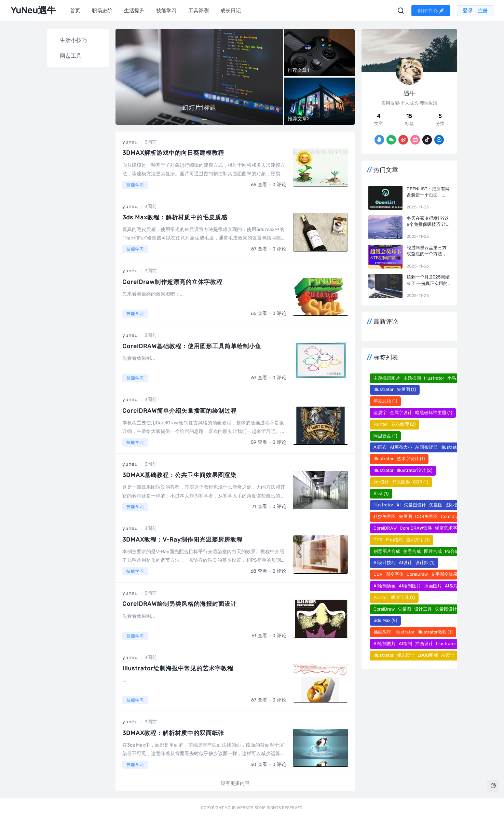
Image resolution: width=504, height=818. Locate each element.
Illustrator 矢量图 (395, 389)
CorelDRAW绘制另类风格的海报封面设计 (182, 604)
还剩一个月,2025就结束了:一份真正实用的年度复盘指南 (428, 280)
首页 (75, 11)
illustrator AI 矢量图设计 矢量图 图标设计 (422, 505)
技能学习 (166, 11)
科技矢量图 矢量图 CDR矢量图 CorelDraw (421, 516)
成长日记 (230, 11)
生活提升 (134, 11)
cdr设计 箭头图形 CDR (401, 482)
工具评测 (198, 11)
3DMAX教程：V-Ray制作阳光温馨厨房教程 (185, 540)
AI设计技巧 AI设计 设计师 (404, 563)
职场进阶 (102, 11)
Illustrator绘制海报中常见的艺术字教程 (180, 668)
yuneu (130, 142)
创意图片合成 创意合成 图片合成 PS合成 (419, 551)
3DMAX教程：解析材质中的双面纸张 (176, 733)
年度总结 (385, 401)
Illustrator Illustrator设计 (403, 470)
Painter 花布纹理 (394, 424)
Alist (381, 494)
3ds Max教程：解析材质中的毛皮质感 (178, 217)
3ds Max (385, 620)
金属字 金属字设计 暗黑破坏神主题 (413, 413)
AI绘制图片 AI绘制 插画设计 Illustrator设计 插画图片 (433, 644)
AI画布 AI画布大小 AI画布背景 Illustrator (420, 447)
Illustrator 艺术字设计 (399, 459)
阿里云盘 (385, 436)
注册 (483, 11)
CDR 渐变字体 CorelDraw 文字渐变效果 (418, 574)
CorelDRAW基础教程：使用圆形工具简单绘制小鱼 (195, 346)
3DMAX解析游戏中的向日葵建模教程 (176, 153)
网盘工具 (71, 56)
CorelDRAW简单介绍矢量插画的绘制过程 (182, 411)
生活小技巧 (73, 40)
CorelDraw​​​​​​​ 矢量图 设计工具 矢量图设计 (418, 609)
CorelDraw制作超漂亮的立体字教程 (174, 282)
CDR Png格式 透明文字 (401, 540)
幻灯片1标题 (199, 108)
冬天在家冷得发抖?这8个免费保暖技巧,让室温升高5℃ (428, 222)
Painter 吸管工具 (394, 597)
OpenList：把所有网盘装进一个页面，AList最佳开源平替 (428, 192)
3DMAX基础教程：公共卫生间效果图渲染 (182, 475)
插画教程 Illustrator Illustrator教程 (413, 632)
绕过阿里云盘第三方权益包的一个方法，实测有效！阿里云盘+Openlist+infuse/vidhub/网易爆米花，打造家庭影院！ (428, 251)
